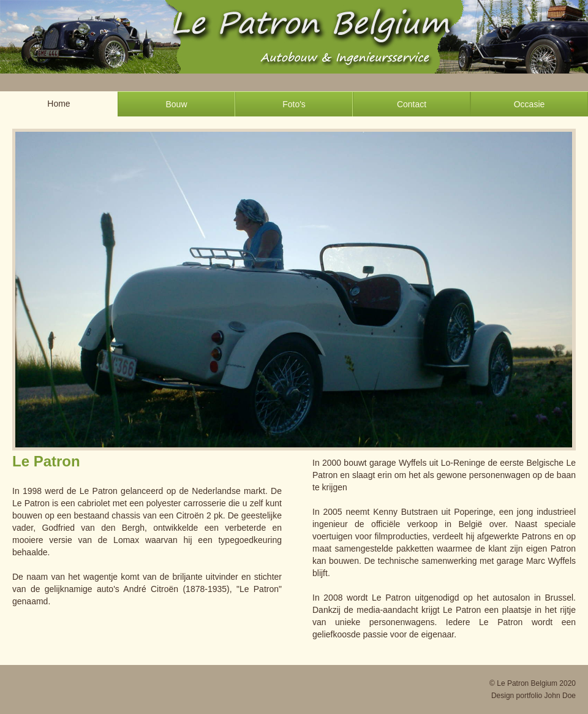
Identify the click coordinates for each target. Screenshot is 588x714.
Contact (412, 104)
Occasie (530, 104)
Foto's (294, 104)
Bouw (176, 104)
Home (58, 104)
